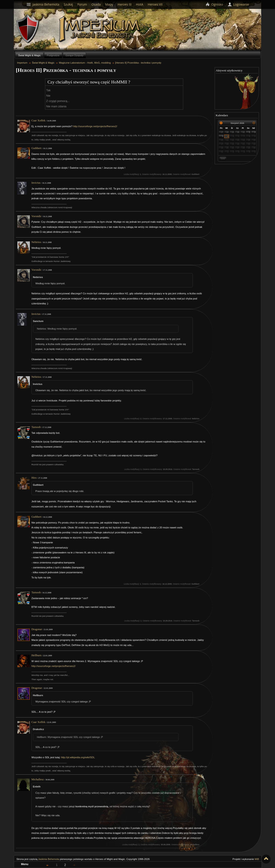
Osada (96, 4)
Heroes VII (155, 4)
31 (244, 132)
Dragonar (37, 629)
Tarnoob (36, 427)
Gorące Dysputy (74, 55)
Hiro (34, 478)
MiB (257, 859)
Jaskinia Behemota (49, 859)
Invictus (36, 183)
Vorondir (36, 216)
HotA (140, 4)
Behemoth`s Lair (28, 29)
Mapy (109, 4)
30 (238, 132)
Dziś (223, 159)
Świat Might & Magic (29, 55)
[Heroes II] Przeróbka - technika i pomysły (138, 63)
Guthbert (36, 148)
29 (233, 132)
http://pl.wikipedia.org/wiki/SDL (78, 757)
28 (228, 132)
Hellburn (36, 655)
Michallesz (38, 779)
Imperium (100, 29)
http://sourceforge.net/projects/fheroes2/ (95, 126)
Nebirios (36, 242)
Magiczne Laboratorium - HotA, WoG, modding (85, 63)
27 (222, 132)
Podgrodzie (53, 55)
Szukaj (68, 4)
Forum (82, 4)
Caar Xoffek (38, 120)
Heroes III (125, 4)
